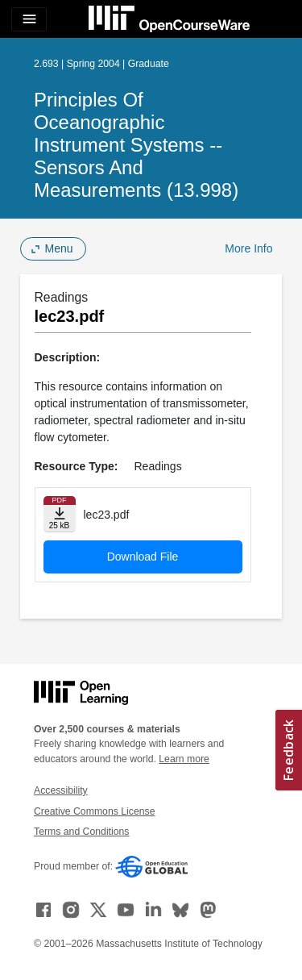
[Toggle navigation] (29, 19)
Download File (143, 557)
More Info (248, 248)
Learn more (184, 759)
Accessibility (61, 790)
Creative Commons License (94, 811)
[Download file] (60, 514)
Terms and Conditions (81, 832)
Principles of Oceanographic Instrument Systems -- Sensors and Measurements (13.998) (136, 145)
